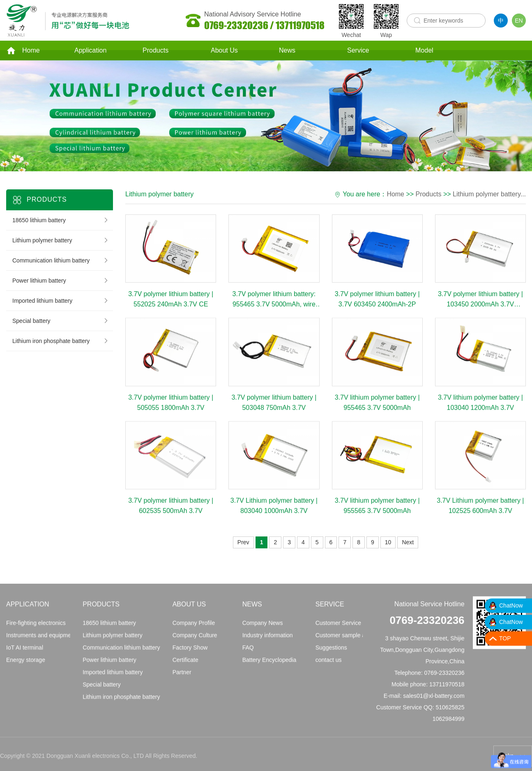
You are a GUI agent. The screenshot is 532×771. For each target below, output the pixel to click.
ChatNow (511, 605)
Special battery (61, 322)
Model (424, 51)
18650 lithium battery (61, 221)
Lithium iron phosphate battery (61, 342)
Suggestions (331, 652)
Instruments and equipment (41, 640)
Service (358, 51)
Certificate (185, 665)
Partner (182, 677)
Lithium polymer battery (61, 241)
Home (23, 51)
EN (519, 21)
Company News (263, 628)
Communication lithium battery (61, 261)
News (287, 51)
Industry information (268, 640)
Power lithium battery (61, 281)
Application (90, 51)
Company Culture (195, 640)
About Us (224, 51)
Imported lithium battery (61, 301)
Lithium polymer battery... (489, 195)
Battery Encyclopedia (269, 665)
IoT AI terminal (25, 652)
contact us (329, 665)
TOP (505, 638)
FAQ (248, 652)
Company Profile (194, 628)
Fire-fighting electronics (36, 628)
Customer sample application (353, 640)
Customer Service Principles (352, 628)
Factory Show (190, 652)
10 (388, 543)
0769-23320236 (427, 625)
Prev (243, 543)
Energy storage (26, 665)
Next (408, 543)
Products (155, 51)
